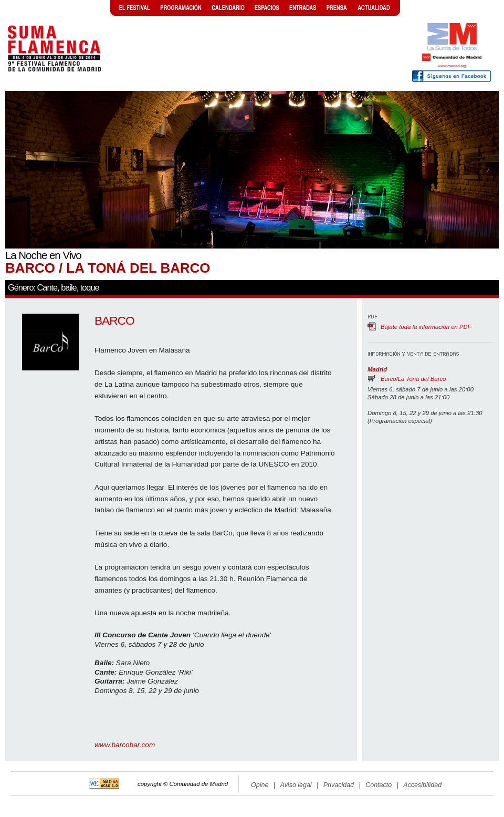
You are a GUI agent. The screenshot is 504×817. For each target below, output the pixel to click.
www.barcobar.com (125, 745)
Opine (260, 785)
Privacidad (339, 785)
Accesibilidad (422, 785)
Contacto (379, 785)
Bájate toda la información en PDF (426, 327)
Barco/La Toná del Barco (413, 379)
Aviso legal (296, 785)
